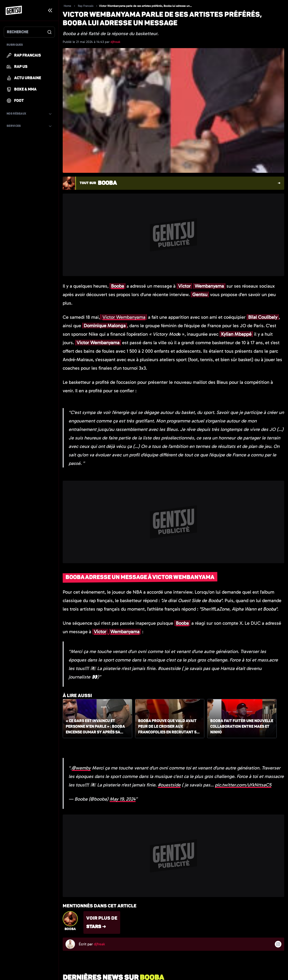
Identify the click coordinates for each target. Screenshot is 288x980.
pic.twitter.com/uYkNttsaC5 (243, 785)
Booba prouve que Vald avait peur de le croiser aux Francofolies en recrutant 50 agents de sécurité (169, 727)
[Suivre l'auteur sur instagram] (278, 944)
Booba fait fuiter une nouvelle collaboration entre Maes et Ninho (242, 727)
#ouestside (169, 785)
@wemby (81, 768)
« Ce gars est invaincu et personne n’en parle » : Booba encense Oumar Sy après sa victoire (95, 727)
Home (67, 6)
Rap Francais (86, 6)
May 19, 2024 (123, 799)
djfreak (115, 42)
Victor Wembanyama (124, 317)
